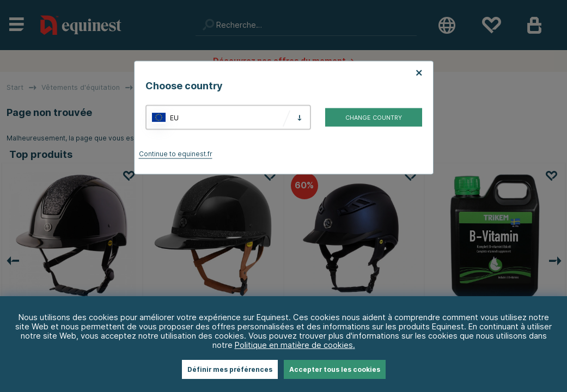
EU (174, 117)
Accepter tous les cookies (335, 369)
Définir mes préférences (230, 369)
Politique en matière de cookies (294, 345)
